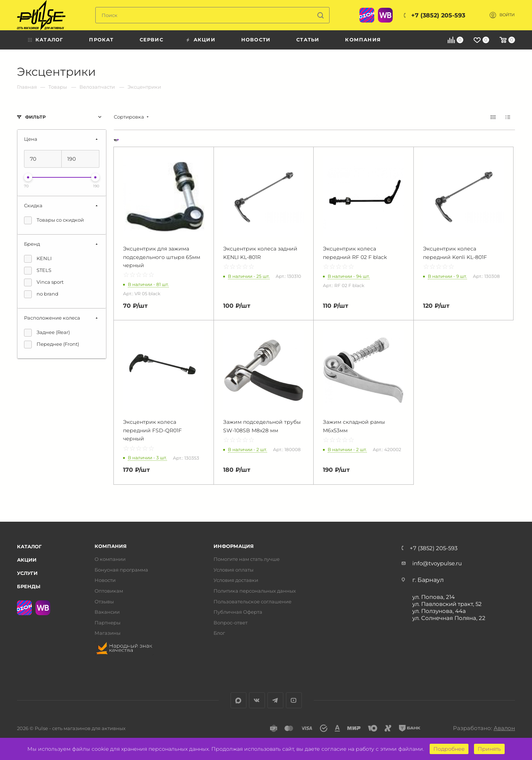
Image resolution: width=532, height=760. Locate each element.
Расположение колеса (52, 318)
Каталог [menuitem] (49, 40)
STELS (38, 271)
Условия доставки (236, 580)
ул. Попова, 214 (434, 597)
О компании (110, 559)
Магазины (108, 633)
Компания (111, 546)
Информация (234, 546)
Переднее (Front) (52, 345)
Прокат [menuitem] (101, 40)
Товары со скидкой (54, 220)
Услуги (27, 573)
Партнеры (108, 623)
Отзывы (104, 602)
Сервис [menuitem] (151, 40)
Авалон (504, 728)
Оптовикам (109, 591)
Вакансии (107, 612)
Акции (27, 560)
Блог (219, 633)
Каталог (29, 546)
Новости (105, 580)
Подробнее (449, 749)
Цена (31, 139)
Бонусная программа (121, 570)
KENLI (38, 259)
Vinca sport (44, 282)
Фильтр (35, 117)
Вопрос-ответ (231, 623)
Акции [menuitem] (204, 40)
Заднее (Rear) (47, 333)
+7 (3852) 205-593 (438, 15)
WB (385, 15)
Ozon (367, 15)
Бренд (32, 244)
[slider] (28, 177)
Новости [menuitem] (256, 40)
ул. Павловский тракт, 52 (447, 604)
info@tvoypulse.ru (437, 563)
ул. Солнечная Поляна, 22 (449, 618)
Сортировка (129, 117)
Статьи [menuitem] (308, 40)
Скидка (33, 205)
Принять (489, 749)
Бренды (29, 586)
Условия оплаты (233, 570)
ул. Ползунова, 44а (439, 611)
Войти (507, 15)
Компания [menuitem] (363, 40)
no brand (41, 294)
